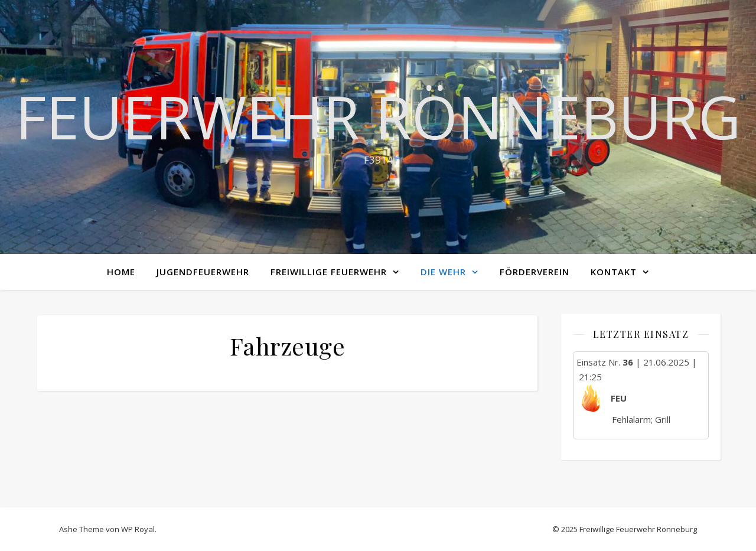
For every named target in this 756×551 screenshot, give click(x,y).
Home (121, 272)
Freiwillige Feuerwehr (329, 272)
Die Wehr (443, 272)
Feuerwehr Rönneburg (378, 116)
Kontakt (614, 272)
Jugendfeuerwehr (203, 272)
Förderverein (535, 272)
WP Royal (138, 529)
